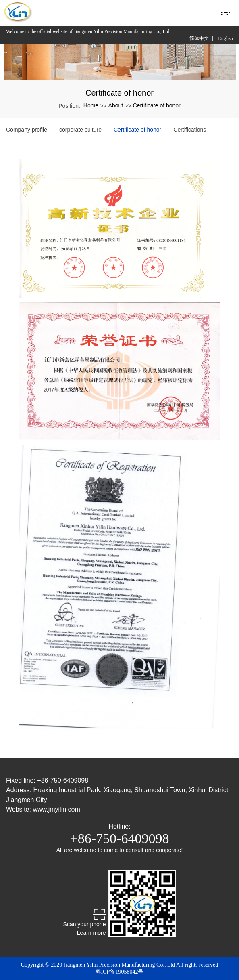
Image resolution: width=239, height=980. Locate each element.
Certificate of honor (156, 105)
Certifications (190, 130)
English (225, 38)
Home (91, 105)
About (116, 105)
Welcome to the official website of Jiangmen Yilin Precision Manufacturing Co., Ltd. (88, 31)
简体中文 (199, 38)
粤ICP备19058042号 (120, 972)
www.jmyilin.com (56, 809)
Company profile (27, 130)
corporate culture (80, 130)
